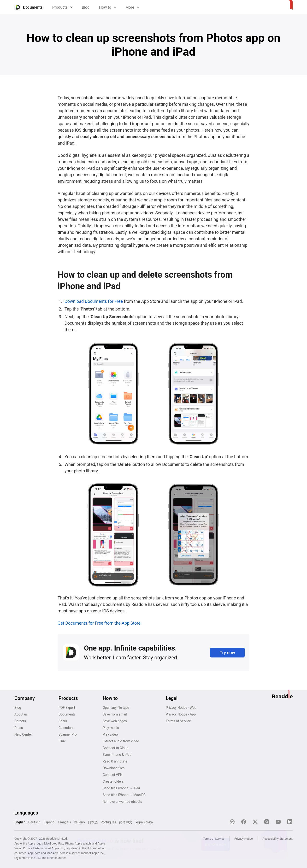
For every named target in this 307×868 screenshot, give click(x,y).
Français (65, 822)
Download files (114, 768)
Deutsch (34, 822)
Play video (110, 734)
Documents (67, 714)
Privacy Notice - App (181, 714)
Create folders (113, 781)
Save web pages (115, 721)
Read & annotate (115, 761)
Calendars (66, 728)
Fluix (62, 741)
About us (21, 714)
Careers (20, 721)
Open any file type (116, 708)
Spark (63, 721)
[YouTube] (278, 822)
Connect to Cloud (115, 748)
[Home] (29, 7)
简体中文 (126, 822)
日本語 (93, 822)
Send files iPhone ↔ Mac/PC (124, 795)
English (20, 822)
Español (49, 822)
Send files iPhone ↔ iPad (121, 788)
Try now (227, 653)
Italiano (79, 822)
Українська (144, 822)
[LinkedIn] (290, 822)
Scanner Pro (68, 734)
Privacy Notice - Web (181, 708)
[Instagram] (267, 822)
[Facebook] (244, 822)
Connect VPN (113, 775)
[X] (255, 822)
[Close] (283, 834)
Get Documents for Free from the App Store (99, 623)
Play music (111, 728)
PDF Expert (67, 708)
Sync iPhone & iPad (117, 755)
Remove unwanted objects (122, 802)
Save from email (115, 714)
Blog (86, 7)
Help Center (23, 734)
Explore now (215, 844)
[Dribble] (232, 822)
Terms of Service (178, 721)
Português (108, 822)
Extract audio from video (121, 741)
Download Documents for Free (94, 301)
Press (19, 728)
